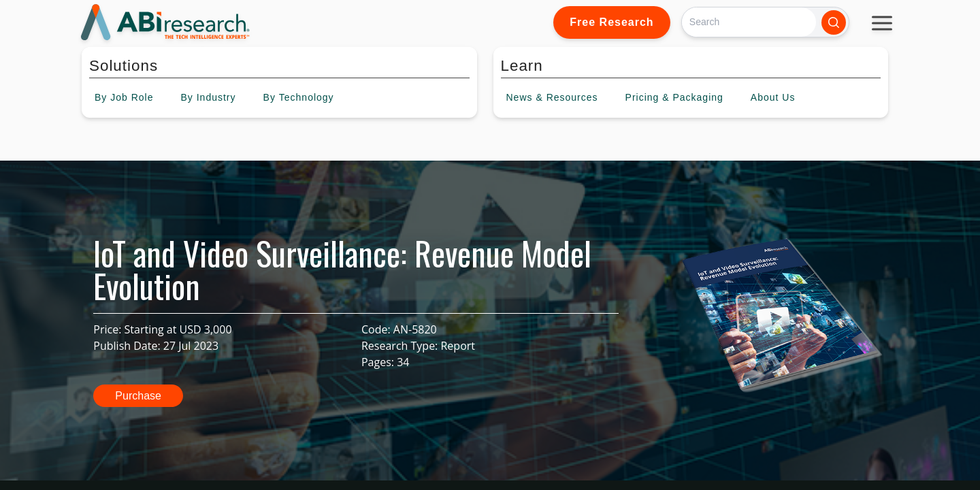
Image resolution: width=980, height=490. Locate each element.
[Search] (749, 22)
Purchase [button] (138, 396)
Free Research (611, 22)
